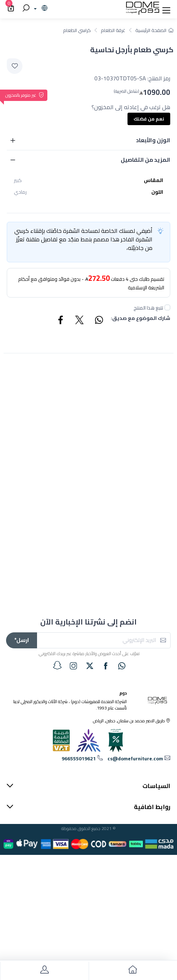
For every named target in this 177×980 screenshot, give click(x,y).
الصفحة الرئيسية (154, 30)
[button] (166, 9)
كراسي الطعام (77, 30)
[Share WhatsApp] (99, 321)
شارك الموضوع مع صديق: (140, 319)
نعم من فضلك (149, 119)
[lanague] (40, 9)
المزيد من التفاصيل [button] (145, 160)
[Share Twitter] (80, 321)
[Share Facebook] (61, 321)
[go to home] (133, 971)
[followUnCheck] (167, 307)
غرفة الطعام (113, 30)
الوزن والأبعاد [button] (153, 140)
